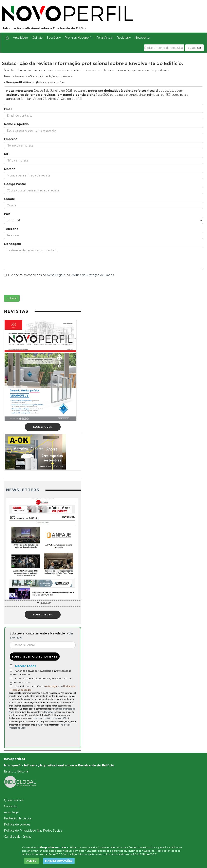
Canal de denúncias (18, 837)
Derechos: (49, 712)
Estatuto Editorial (16, 771)
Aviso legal (51, 686)
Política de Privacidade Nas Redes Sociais (33, 831)
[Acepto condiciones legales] (11, 686)
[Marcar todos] (11, 666)
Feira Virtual (104, 38)
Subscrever (43, 427)
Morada (10, 169)
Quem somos (14, 800)
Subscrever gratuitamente (35, 657)
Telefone (11, 229)
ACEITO (32, 861)
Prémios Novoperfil (78, 38)
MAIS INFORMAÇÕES (59, 861)
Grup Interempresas (54, 847)
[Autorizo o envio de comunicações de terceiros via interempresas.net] (11, 678)
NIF (6, 154)
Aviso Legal (55, 275)
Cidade (10, 199)
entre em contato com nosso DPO (51, 718)
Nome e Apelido (16, 124)
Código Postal (15, 184)
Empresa (11, 139)
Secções (54, 38)
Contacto (11, 806)
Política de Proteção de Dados (92, 275)
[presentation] (35, 287)
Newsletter (143, 38)
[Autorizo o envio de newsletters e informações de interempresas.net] (11, 670)
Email (8, 109)
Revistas (124, 38)
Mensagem (13, 244)
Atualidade (20, 38)
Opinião (37, 38)
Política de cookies (17, 824)
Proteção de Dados (18, 818)
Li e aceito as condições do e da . (59, 275)
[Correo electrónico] (43, 645)
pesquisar (194, 48)
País (7, 214)
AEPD (40, 725)
